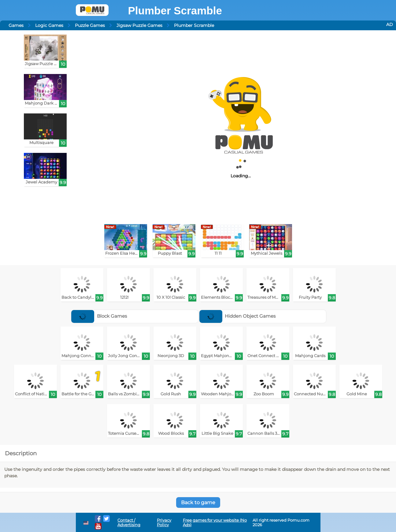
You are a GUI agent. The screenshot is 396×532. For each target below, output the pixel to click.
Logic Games (49, 25)
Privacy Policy (164, 523)
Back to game (198, 502)
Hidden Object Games (238, 316)
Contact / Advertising (129, 523)
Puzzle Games (90, 25)
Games (16, 25)
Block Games (99, 316)
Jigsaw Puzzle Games (139, 25)
